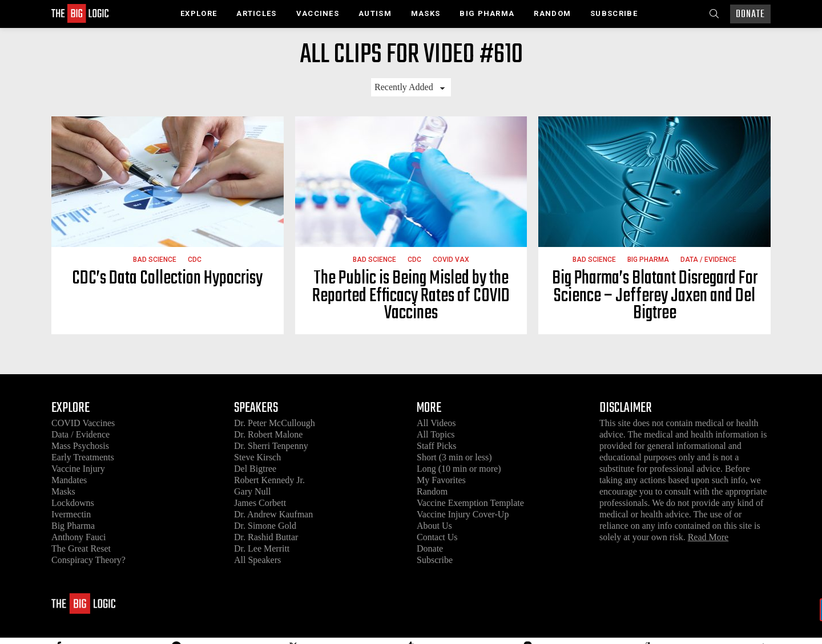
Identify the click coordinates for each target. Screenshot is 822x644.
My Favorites (441, 480)
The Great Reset (81, 548)
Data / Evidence (708, 260)
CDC (195, 260)
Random (552, 13)
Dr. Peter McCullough (275, 423)
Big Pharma (487, 13)
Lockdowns (73, 503)
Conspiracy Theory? (88, 560)
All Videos (436, 423)
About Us (434, 526)
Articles (256, 13)
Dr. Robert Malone (268, 434)
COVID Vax (451, 260)
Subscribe (614, 13)
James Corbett (260, 503)
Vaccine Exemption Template (470, 503)
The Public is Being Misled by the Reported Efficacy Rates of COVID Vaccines (411, 296)
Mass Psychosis (80, 446)
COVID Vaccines (83, 423)
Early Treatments (83, 457)
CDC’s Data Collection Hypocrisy (167, 279)
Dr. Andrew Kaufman (273, 514)
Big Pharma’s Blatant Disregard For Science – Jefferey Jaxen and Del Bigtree (655, 296)
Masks (426, 13)
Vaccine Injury (78, 469)
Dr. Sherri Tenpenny (271, 446)
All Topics (436, 434)
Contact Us (437, 537)
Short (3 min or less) (454, 457)
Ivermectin (71, 514)
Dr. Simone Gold (265, 526)
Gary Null (252, 491)
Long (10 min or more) (459, 469)
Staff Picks (436, 446)
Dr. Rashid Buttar (266, 537)
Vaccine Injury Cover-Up (463, 514)
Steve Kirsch (257, 457)
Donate (750, 15)
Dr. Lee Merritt (262, 548)
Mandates (69, 480)
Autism (375, 13)
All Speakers (257, 560)
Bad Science (155, 260)
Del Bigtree (255, 469)
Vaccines (318, 13)
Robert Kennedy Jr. (269, 480)
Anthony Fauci (79, 537)
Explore (199, 13)
